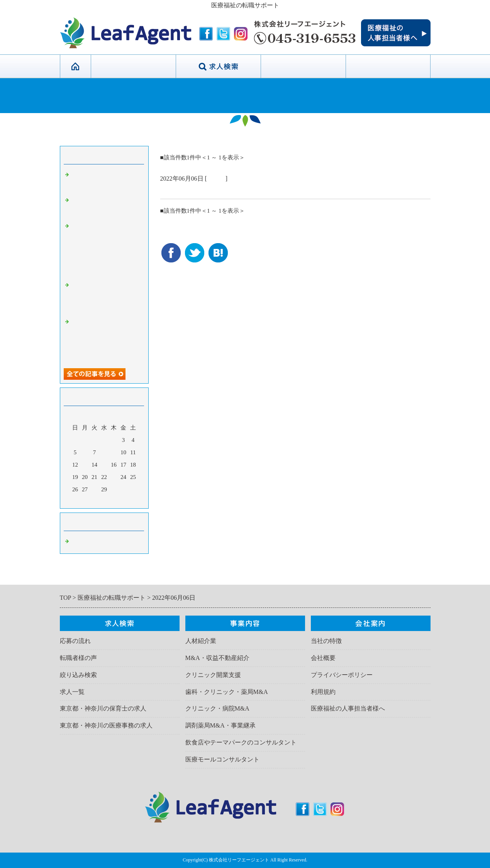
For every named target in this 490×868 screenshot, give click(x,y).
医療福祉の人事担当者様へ (348, 708)
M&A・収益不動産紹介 (217, 658)
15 (104, 465)
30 (114, 489)
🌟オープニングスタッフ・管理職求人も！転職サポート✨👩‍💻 (106, 297)
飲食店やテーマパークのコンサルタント (241, 742)
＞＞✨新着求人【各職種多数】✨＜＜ (221, 190)
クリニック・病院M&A (217, 708)
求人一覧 (72, 692)
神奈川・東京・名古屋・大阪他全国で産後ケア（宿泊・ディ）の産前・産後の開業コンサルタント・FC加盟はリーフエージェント (106, 249)
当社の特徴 (133, 66)
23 (114, 477)
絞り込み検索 (78, 675)
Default (216, 179)
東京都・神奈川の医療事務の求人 (106, 725)
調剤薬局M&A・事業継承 (220, 725)
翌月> (119, 501)
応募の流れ (75, 641)
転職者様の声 (78, 658)
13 (85, 465)
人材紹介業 (201, 641)
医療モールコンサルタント (222, 759)
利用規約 (323, 692)
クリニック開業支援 (213, 675)
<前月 (89, 501)
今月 (104, 501)
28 (94, 489)
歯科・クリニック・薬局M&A (227, 692)
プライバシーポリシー (342, 675)
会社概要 (323, 658)
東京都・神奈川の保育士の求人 (103, 708)
